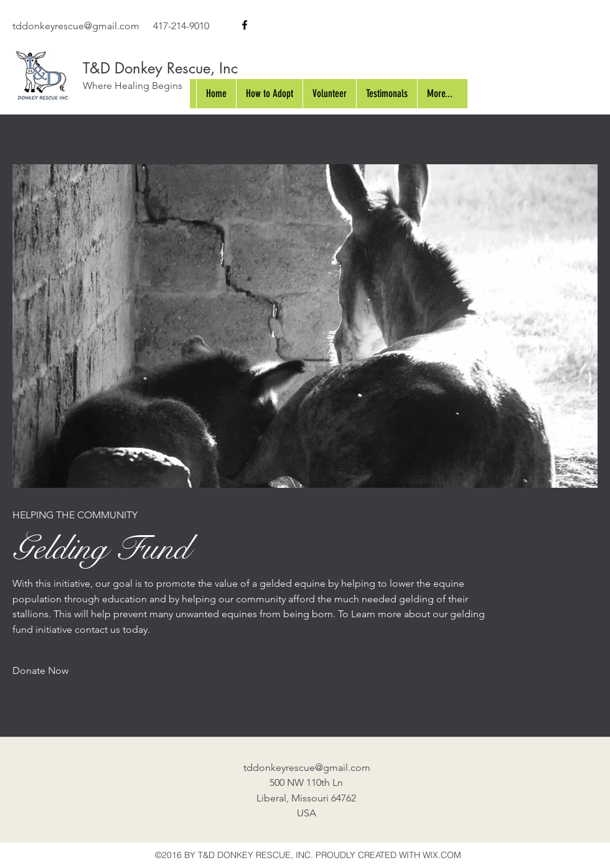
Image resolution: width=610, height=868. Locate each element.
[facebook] (245, 25)
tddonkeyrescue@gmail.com (76, 26)
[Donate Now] (40, 671)
